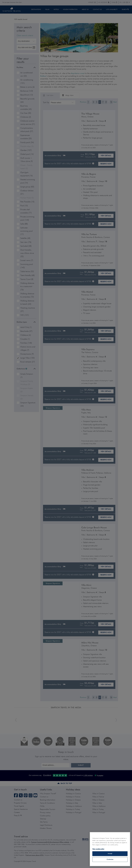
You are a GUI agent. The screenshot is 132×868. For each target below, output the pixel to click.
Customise (110, 859)
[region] (110, 849)
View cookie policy (98, 849)
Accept (110, 854)
